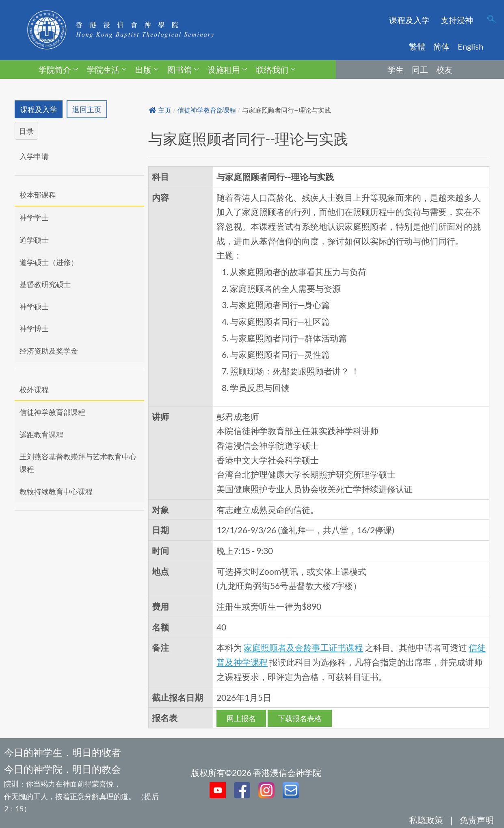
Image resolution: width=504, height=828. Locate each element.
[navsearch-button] (491, 20)
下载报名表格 (300, 718)
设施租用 (227, 70)
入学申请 (34, 156)
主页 (160, 110)
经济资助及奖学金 (49, 351)
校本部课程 (38, 195)
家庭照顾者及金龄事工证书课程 (303, 647)
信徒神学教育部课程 (52, 412)
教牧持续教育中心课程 (56, 491)
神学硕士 (34, 306)
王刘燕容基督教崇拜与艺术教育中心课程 (78, 463)
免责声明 (477, 820)
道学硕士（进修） (49, 262)
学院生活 (107, 70)
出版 (147, 70)
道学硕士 (34, 240)
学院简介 (58, 70)
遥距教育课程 (41, 435)
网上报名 (241, 718)
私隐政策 (426, 820)
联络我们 (276, 70)
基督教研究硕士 (45, 284)
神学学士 (34, 218)
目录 (26, 131)
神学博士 (34, 329)
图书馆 (183, 70)
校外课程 (34, 389)
